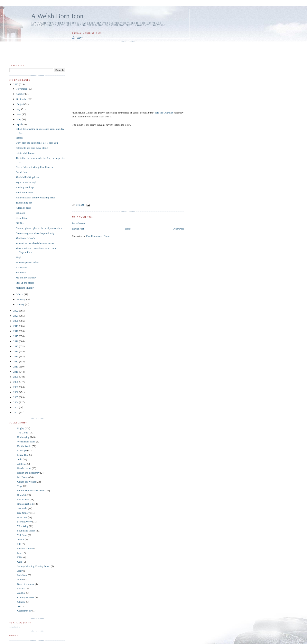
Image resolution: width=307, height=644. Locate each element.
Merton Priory (24, 522)
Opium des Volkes (27, 482)
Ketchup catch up (25, 187)
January (21, 304)
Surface (21, 589)
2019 (16, 326)
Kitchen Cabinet (26, 548)
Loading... (15, 627)
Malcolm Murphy (25, 288)
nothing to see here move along (32, 148)
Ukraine (21, 602)
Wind (20, 580)
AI (19, 606)
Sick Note (22, 575)
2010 (16, 372)
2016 (16, 341)
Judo (20, 459)
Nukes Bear (23, 499)
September (22, 99)
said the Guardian (164, 113)
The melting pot (24, 203)
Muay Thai (23, 455)
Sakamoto (21, 272)
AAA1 (21, 539)
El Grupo (22, 450)
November (22, 89)
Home (128, 229)
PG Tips (20, 223)
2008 (16, 382)
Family (19, 138)
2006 (16, 392)
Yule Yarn (22, 535)
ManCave (22, 517)
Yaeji (80, 38)
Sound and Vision (26, 531)
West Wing (23, 526)
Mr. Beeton (23, 477)
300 (19, 544)
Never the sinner (26, 584)
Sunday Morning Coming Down (34, 566)
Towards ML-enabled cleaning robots (35, 243)
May (19, 119)
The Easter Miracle (25, 238)
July (19, 109)
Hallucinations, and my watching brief (35, 198)
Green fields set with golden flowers (34, 167)
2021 (16, 316)
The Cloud (23, 433)
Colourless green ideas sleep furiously (35, 233)
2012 (16, 362)
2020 (16, 321)
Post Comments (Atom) (98, 236)
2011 (16, 367)
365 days (20, 213)
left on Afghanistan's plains (31, 490)
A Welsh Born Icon (57, 16)
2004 (16, 402)
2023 (16, 84)
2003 (16, 407)
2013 (16, 356)
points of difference (26, 153)
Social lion (21, 172)
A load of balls (23, 208)
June (19, 114)
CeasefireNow (24, 611)
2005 (16, 397)
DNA (20, 557)
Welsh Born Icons (26, 442)
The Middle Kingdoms (27, 177)
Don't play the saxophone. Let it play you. (37, 143)
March (20, 294)
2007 (16, 387)
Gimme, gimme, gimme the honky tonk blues (39, 228)
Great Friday (22, 218)
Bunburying (23, 437)
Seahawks (22, 508)
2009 (16, 377)
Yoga (20, 486)
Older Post (178, 229)
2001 (16, 412)
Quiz (20, 562)
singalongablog (25, 504)
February (21, 299)
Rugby (21, 428)
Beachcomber (24, 468)
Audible (21, 593)
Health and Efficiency (28, 473)
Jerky (20, 571)
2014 (16, 351)
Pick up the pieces (25, 283)
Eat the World (24, 446)
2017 (16, 336)
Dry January (23, 513)
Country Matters (26, 597)
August (20, 104)
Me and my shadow (26, 278)
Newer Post (78, 229)
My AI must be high (26, 182)
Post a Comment (79, 223)
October (21, 94)
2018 (16, 331)
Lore (20, 553)
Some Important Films (27, 262)
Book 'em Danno (24, 192)
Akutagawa (21, 267)
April (19, 124)
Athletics (22, 464)
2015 (16, 346)
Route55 (22, 495)
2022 (16, 311)
